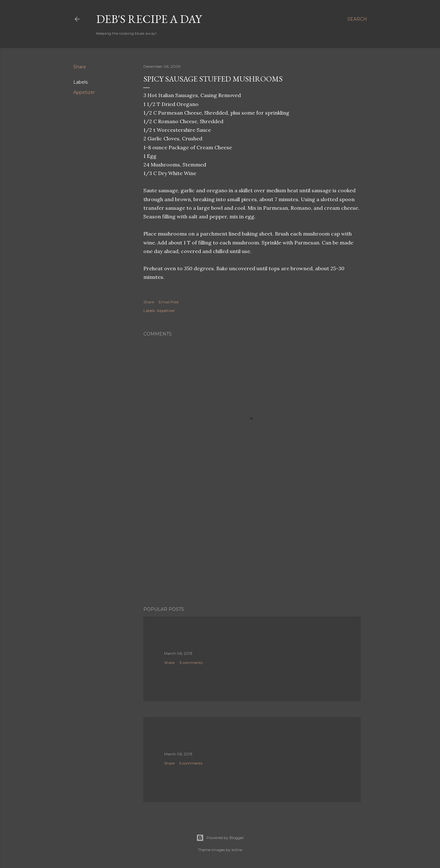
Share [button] (80, 67)
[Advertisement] (252, 546)
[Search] (357, 19)
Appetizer (84, 92)
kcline (237, 850)
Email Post (169, 302)
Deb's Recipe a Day (149, 19)
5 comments (191, 763)
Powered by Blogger (220, 838)
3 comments (191, 663)
